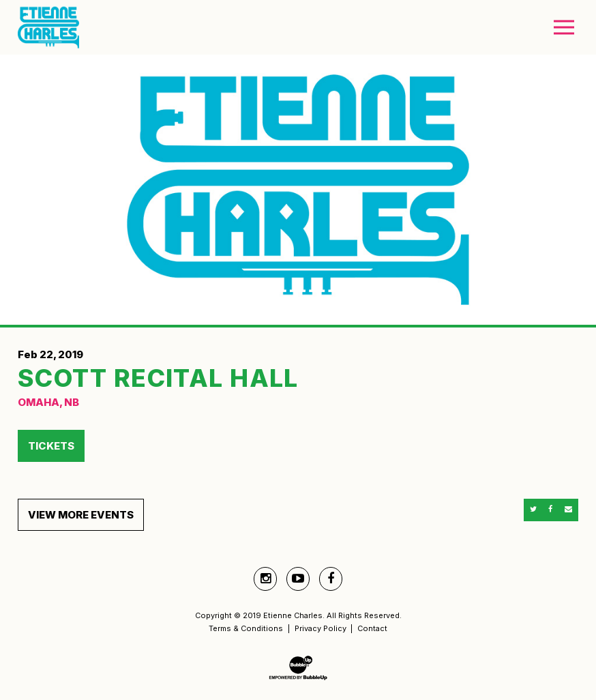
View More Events (81, 515)
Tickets (51, 446)
